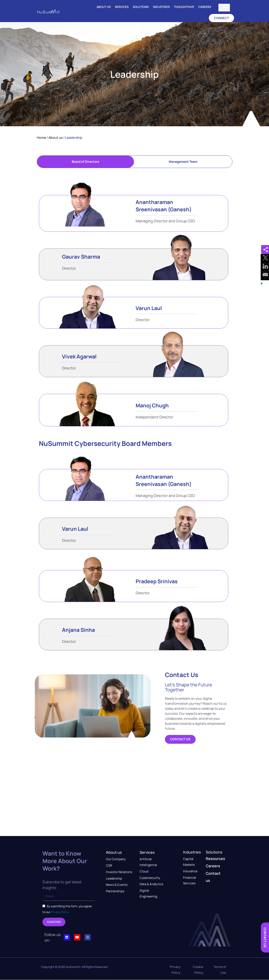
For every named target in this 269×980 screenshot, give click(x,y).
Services (122, 7)
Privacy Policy (60, 912)
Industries (161, 7)
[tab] (86, 162)
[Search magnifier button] (225, 7)
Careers (205, 7)
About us (104, 7)
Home (41, 138)
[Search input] (221, 7)
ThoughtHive (184, 7)
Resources (215, 859)
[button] (221, 18)
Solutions (141, 7)
